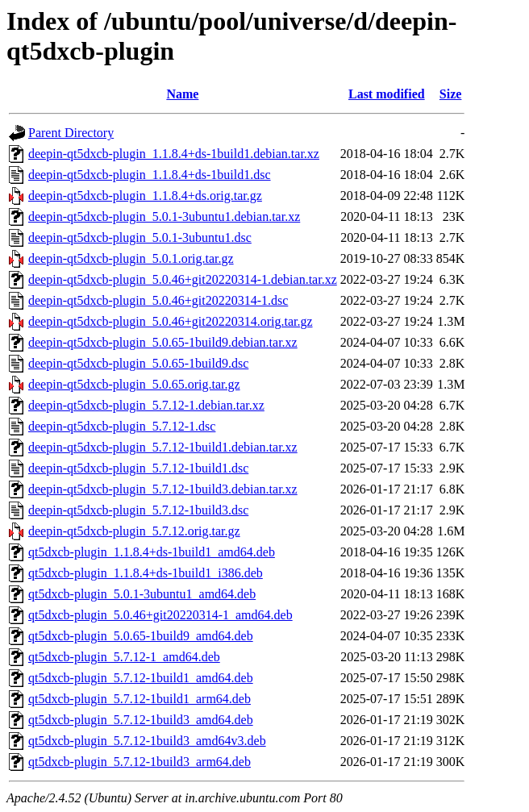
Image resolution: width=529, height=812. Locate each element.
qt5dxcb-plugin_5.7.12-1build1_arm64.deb (140, 699)
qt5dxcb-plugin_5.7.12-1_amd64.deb (124, 657)
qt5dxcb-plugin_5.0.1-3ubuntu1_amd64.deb (142, 594)
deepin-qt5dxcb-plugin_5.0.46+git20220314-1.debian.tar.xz (183, 279)
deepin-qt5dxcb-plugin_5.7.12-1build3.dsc (138, 510)
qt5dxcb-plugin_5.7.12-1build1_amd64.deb (141, 678)
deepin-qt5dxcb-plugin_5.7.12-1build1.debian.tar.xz (163, 447)
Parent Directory (71, 133)
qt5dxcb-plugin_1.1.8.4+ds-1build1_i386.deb (146, 573)
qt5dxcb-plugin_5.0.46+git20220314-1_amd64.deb (160, 615)
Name (182, 94)
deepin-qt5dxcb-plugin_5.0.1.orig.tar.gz (131, 258)
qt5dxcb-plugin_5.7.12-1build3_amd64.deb (141, 720)
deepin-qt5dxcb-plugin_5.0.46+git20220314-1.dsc (158, 300)
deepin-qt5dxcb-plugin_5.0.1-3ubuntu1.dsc (140, 237)
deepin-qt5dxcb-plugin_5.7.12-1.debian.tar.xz (146, 405)
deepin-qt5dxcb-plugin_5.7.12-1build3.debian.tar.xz (163, 489)
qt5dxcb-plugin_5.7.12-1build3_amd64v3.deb (147, 741)
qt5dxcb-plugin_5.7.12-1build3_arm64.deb (140, 762)
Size (451, 94)
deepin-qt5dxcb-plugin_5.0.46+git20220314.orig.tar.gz (171, 321)
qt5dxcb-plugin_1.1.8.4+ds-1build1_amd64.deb (152, 552)
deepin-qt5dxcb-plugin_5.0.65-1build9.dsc (138, 363)
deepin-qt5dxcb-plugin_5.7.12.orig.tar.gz (134, 531)
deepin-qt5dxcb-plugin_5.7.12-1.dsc (122, 426)
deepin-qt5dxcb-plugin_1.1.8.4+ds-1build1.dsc (150, 175)
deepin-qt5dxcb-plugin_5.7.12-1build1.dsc (138, 468)
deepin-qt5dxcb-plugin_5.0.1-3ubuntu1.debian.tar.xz (164, 217)
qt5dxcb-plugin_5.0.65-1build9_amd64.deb (141, 636)
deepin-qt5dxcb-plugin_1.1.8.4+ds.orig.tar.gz (145, 196)
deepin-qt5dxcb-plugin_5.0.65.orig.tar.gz (134, 384)
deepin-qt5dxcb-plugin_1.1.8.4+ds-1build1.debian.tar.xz (174, 154)
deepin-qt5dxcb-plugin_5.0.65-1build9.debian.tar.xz (163, 342)
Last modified (387, 94)
